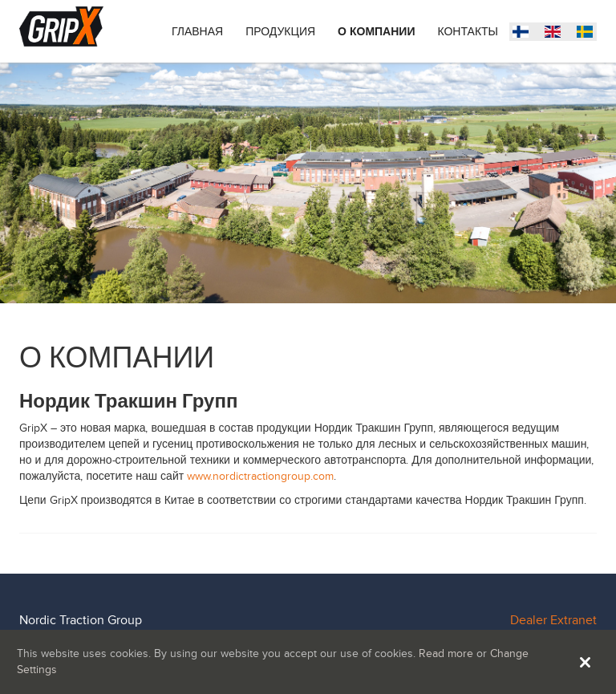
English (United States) (557, 34)
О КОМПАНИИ (376, 32)
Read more (446, 653)
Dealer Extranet (553, 620)
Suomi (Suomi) (589, 34)
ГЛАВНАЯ (197, 32)
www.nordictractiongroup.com (260, 476)
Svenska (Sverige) (525, 34)
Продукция (280, 32)
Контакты (468, 32)
